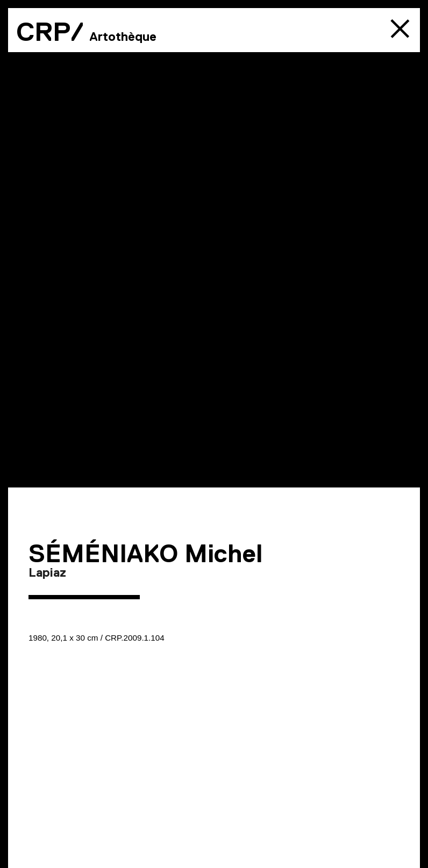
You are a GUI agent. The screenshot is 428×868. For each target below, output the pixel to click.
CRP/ (50, 32)
